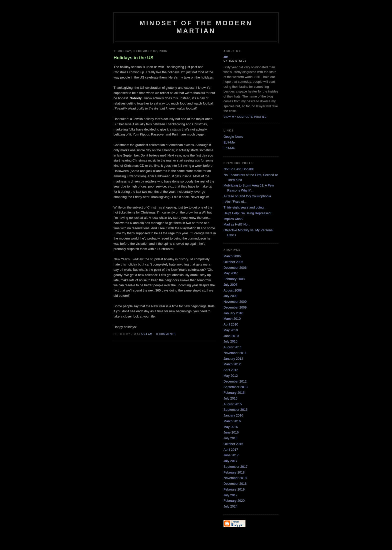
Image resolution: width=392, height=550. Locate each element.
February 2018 (234, 472)
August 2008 (233, 290)
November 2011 (235, 353)
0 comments (166, 334)
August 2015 (233, 404)
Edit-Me (229, 142)
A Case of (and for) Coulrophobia (247, 196)
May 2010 (231, 330)
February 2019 (234, 489)
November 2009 (235, 302)
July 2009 (230, 296)
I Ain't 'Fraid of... (235, 202)
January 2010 (233, 313)
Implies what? (233, 219)
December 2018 (235, 484)
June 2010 (231, 336)
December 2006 (235, 268)
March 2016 (232, 421)
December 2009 (235, 307)
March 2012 (232, 364)
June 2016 (231, 432)
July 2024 (230, 506)
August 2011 (233, 347)
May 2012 (231, 376)
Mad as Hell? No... (237, 224)
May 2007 (231, 273)
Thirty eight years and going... (245, 207)
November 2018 (235, 478)
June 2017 (231, 455)
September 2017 (235, 467)
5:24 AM (147, 334)
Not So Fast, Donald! (239, 169)
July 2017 (230, 461)
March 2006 (232, 256)
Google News (233, 137)
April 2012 (231, 370)
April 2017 (231, 450)
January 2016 (233, 415)
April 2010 (231, 324)
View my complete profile (245, 117)
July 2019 (230, 495)
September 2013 (235, 387)
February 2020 (234, 501)
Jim (226, 57)
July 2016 (230, 438)
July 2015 (230, 398)
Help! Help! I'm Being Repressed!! (248, 213)
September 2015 (235, 410)
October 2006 (233, 262)
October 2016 (233, 444)
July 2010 (230, 341)
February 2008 (234, 279)
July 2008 (230, 285)
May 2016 (231, 427)
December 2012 (235, 381)
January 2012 (233, 359)
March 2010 (232, 319)
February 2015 (234, 393)
